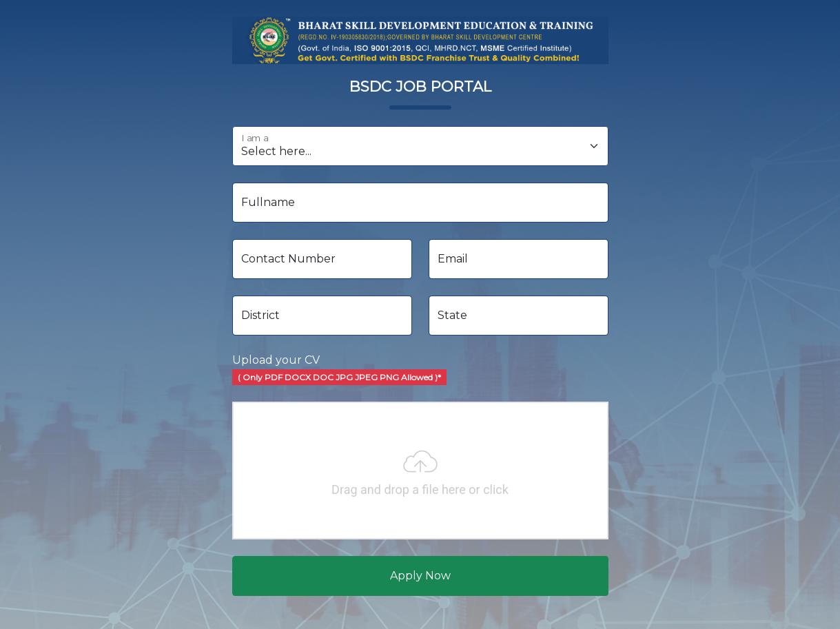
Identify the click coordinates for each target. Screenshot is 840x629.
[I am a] (420, 146)
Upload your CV (339, 369)
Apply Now (420, 576)
